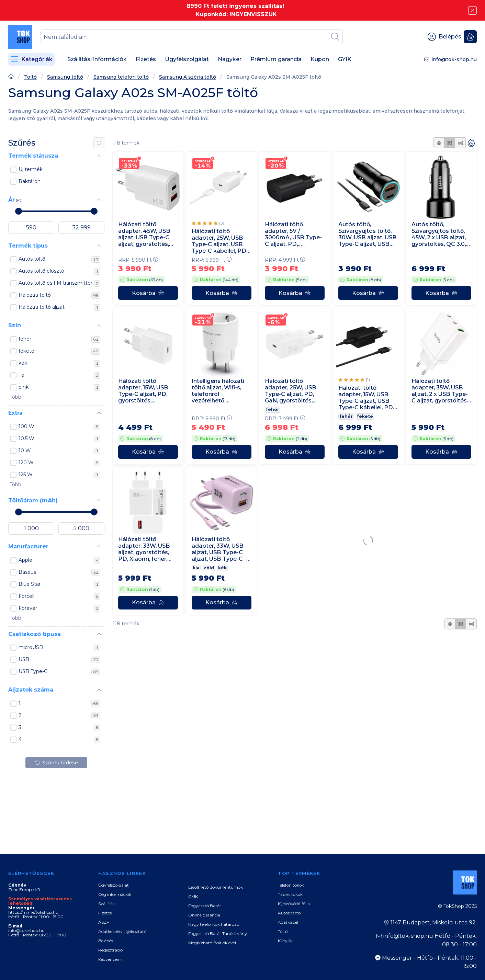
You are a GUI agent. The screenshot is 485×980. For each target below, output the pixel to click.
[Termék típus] (99, 246)
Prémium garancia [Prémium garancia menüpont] (276, 59)
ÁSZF (104, 922)
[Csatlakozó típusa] (99, 634)
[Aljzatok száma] (99, 690)
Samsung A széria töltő (188, 77)
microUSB (59, 648)
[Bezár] (472, 10)
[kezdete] (31, 228)
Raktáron (30, 181)
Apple (59, 560)
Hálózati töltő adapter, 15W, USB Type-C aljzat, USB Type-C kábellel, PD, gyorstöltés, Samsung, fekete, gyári (366, 397)
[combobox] (192, 37)
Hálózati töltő (59, 295)
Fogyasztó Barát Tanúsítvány (218, 933)
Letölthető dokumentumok (216, 887)
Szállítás (106, 904)
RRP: (138, 260)
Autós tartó (289, 913)
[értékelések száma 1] (354, 379)
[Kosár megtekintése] (470, 37)
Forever (59, 608)
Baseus (59, 572)
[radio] (439, 143)
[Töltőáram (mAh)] (99, 501)
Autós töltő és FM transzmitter (59, 283)
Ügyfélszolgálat (114, 885)
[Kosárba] (148, 293)
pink (59, 387)
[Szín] (99, 326)
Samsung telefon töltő (121, 77)
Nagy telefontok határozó (214, 924)
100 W (59, 427)
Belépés (106, 941)
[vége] (81, 228)
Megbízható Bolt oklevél (212, 943)
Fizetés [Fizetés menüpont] (146, 59)
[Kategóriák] (31, 59)
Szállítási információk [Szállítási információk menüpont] (97, 59)
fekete (59, 351)
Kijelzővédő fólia (294, 904)
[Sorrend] (471, 143)
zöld (209, 568)
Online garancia (204, 915)
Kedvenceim (110, 959)
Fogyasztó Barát (205, 906)
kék (59, 363)
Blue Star (59, 584)
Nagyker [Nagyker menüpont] (230, 59)
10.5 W (59, 439)
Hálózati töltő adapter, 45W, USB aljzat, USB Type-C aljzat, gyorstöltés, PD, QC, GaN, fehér (144, 234)
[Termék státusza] (99, 156)
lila (59, 375)
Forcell (59, 596)
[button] (15, 397)
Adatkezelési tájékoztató (122, 931)
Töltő (30, 77)
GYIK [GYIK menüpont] (345, 59)
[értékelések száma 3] (208, 223)
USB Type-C (59, 672)
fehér (59, 339)
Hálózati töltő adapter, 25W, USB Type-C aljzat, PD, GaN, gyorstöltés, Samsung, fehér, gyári (291, 391)
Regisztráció (110, 950)
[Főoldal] (11, 77)
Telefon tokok (291, 885)
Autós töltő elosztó (59, 271)
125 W (59, 475)
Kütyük (285, 941)
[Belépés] (444, 37)
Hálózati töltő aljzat (59, 307)
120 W (59, 463)
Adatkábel (288, 922)
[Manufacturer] (99, 547)
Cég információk (115, 894)
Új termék (31, 169)
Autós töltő (59, 259)
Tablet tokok (290, 894)
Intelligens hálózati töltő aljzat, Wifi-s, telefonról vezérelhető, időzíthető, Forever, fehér (218, 391)
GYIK (193, 896)
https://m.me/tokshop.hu (33, 912)
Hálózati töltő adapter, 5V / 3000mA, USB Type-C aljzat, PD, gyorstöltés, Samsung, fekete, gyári (293, 234)
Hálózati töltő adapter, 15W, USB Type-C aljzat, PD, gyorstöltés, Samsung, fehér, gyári (143, 391)
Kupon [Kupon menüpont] (320, 59)
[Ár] (99, 200)
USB (59, 660)
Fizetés (105, 913)
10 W (59, 451)
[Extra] (99, 413)
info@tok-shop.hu (454, 59)
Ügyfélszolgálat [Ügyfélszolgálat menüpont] (187, 59)
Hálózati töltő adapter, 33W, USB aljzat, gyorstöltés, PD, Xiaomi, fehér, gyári (144, 549)
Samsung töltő (65, 77)
